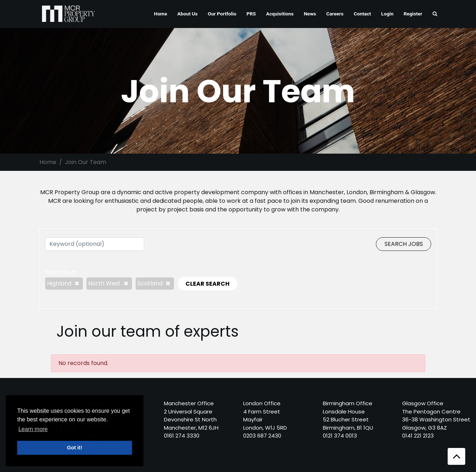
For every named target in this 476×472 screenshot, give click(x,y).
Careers (335, 14)
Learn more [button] (33, 429)
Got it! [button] (75, 448)
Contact (362, 14)
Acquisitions (280, 14)
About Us (187, 14)
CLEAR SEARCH (208, 284)
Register (413, 14)
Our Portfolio (222, 14)
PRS (251, 14)
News (310, 14)
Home (161, 14)
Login (387, 14)
